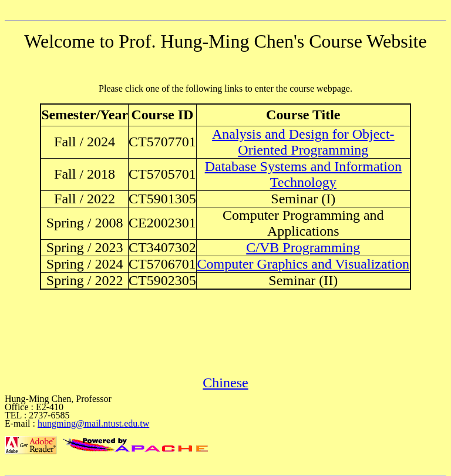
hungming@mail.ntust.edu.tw (93, 423)
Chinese (225, 383)
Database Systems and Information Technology (303, 174)
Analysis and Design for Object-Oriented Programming (303, 142)
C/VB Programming (303, 247)
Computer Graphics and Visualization (303, 264)
